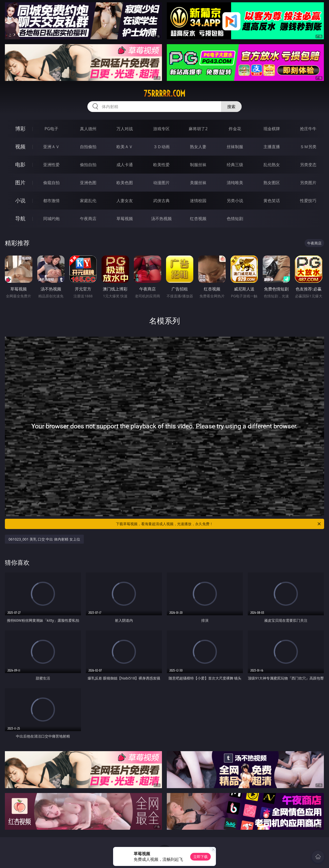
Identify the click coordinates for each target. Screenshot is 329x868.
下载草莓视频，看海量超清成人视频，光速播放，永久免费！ (219, 524)
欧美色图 (125, 183)
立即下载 (200, 857)
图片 (20, 182)
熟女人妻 (198, 147)
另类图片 (308, 183)
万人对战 (125, 129)
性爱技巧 (308, 201)
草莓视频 (125, 219)
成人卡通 (125, 165)
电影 (20, 164)
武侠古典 (161, 201)
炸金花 (235, 129)
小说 (20, 200)
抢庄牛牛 (308, 129)
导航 (20, 218)
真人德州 (88, 129)
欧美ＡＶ (125, 147)
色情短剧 (235, 219)
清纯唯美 (235, 183)
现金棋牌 (272, 129)
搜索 (231, 107)
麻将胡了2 (198, 129)
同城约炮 (51, 219)
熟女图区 (272, 183)
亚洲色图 (88, 183)
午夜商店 (88, 219)
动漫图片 (161, 183)
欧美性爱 (161, 165)
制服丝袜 (198, 165)
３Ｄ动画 (161, 147)
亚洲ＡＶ (51, 147)
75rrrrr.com (164, 93)
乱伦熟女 (272, 165)
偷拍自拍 (88, 165)
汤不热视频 (161, 219)
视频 (20, 147)
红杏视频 (198, 219)
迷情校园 (198, 201)
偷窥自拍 (51, 183)
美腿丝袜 (198, 183)
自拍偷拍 (88, 147)
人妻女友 (125, 201)
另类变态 (308, 165)
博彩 (20, 129)
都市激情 (51, 201)
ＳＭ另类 (308, 147)
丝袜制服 (235, 147)
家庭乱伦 (88, 201)
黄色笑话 (272, 201)
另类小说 (235, 201)
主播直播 (272, 147)
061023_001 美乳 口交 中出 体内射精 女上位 (44, 539)
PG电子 (51, 129)
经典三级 (235, 165)
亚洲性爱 (51, 165)
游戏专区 (161, 129)
